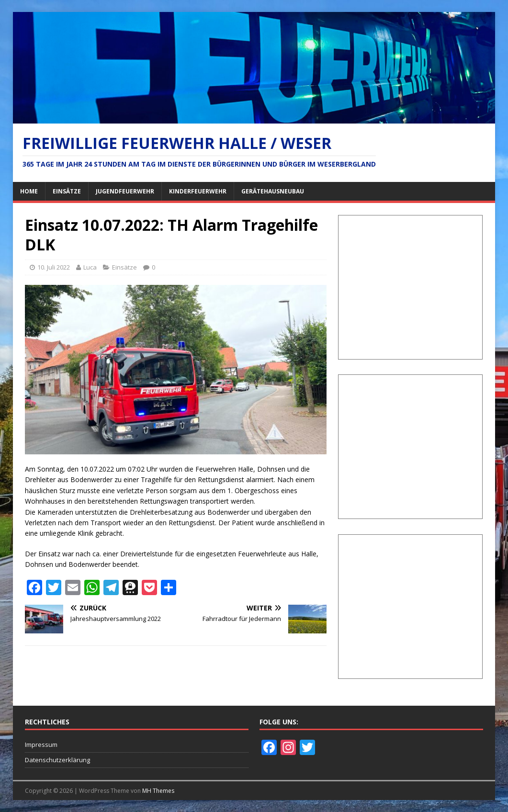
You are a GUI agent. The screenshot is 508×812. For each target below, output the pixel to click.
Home (29, 191)
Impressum (41, 744)
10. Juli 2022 (54, 267)
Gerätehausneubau (273, 191)
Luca (90, 267)
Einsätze (67, 191)
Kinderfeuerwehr (198, 191)
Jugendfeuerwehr (125, 191)
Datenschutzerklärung (57, 760)
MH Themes (158, 791)
